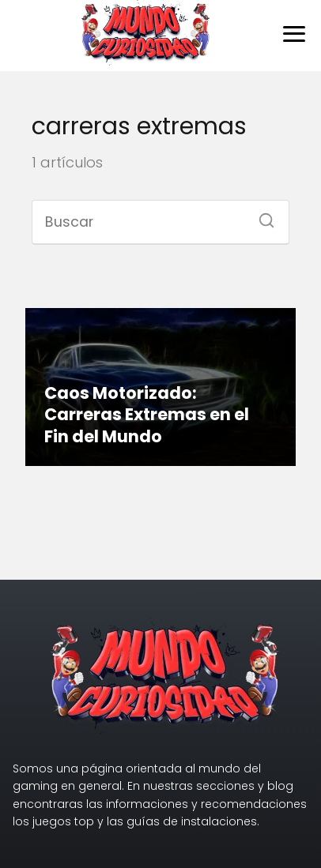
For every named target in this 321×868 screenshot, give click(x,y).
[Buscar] (261, 216)
